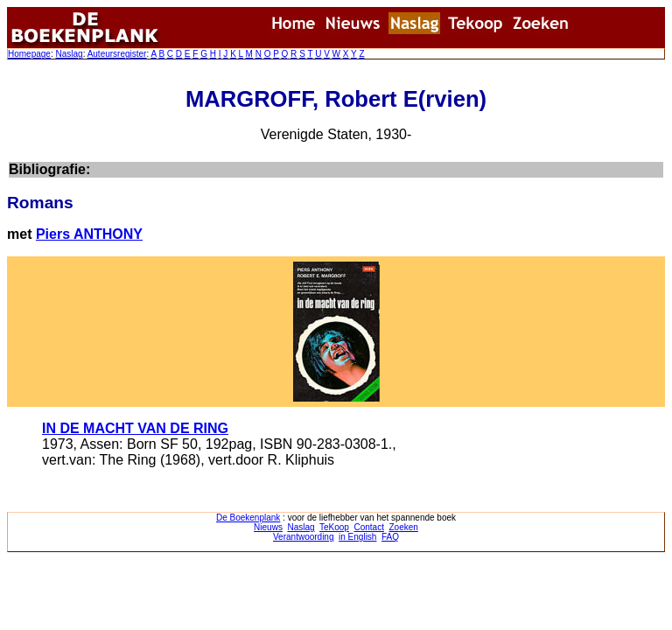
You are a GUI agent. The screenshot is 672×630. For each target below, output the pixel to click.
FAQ (390, 537)
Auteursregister (117, 54)
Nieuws (268, 527)
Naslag (69, 54)
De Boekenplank (248, 518)
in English (357, 537)
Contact (368, 527)
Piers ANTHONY (89, 234)
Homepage (29, 54)
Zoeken (404, 527)
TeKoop (334, 527)
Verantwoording (304, 537)
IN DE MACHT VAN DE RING (135, 428)
